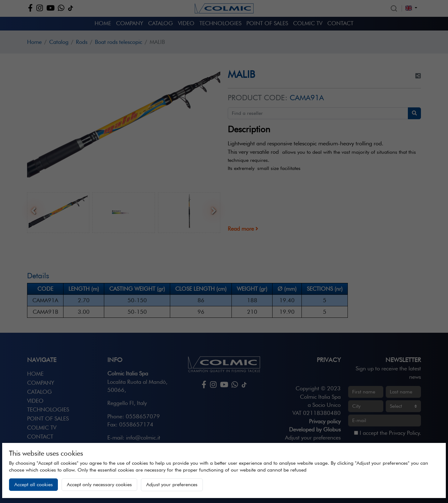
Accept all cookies (34, 484)
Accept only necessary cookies (99, 484)
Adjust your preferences (172, 484)
